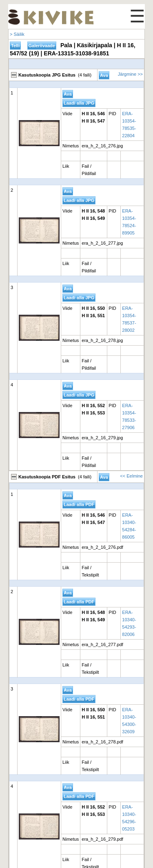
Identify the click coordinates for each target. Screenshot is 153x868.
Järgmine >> (130, 74)
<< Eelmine (131, 476)
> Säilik (17, 34)
